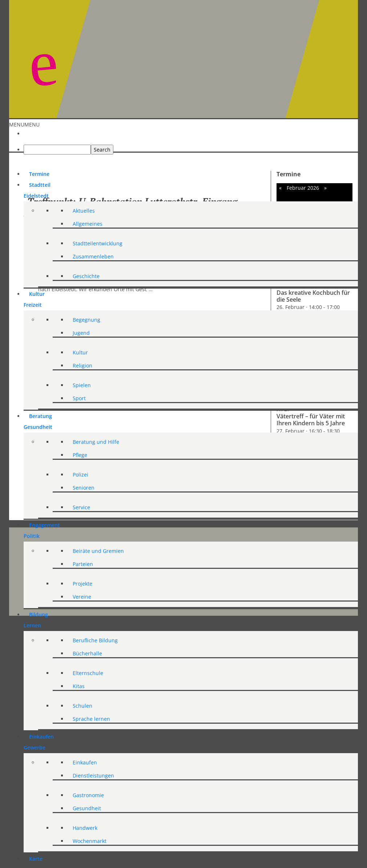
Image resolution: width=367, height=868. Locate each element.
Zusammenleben (93, 256)
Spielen (82, 385)
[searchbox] (57, 150)
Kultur (80, 352)
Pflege (80, 455)
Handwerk (85, 828)
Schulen (82, 706)
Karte (36, 859)
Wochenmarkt (90, 841)
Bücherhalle (87, 653)
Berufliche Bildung (95, 640)
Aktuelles (84, 211)
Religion (82, 365)
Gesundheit (87, 808)
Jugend (81, 333)
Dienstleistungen (93, 775)
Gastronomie (88, 795)
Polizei (80, 475)
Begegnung (86, 320)
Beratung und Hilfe (96, 442)
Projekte (82, 584)
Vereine (82, 597)
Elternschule (88, 673)
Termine (39, 174)
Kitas (79, 686)
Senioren (84, 488)
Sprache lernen (91, 719)
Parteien (83, 564)
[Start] (29, 130)
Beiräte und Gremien (98, 551)
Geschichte (86, 276)
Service (81, 507)
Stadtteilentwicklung (98, 243)
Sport (79, 398)
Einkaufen (85, 762)
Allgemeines (88, 224)
